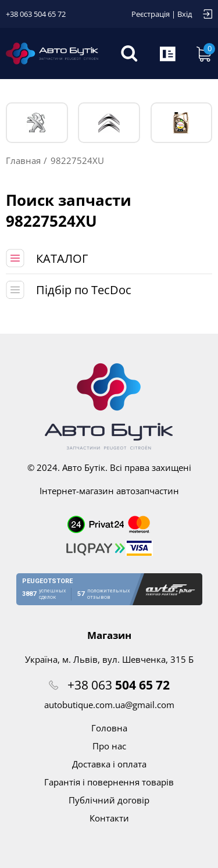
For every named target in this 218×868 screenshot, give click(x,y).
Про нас (109, 746)
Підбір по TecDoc (84, 290)
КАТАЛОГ (62, 258)
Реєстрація (151, 14)
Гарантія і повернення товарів (109, 782)
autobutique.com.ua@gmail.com (109, 705)
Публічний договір (109, 800)
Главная (23, 160)
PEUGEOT (37, 123)
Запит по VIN (169, 53)
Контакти (109, 818)
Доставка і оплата (109, 764)
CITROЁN (109, 123)
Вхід (185, 14)
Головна (109, 728)
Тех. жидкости (181, 123)
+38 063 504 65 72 (36, 14)
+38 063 (119, 685)
